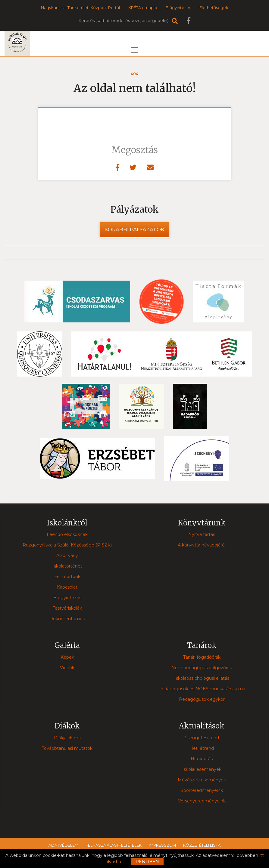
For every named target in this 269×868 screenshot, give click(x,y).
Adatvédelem (63, 845)
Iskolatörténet (67, 566)
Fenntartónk (67, 577)
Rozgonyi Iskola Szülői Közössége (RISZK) (67, 545)
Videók (67, 668)
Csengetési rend (202, 738)
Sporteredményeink (202, 790)
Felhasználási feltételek (114, 845)
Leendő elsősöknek (67, 534)
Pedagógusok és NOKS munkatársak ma (202, 689)
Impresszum (162, 845)
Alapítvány (67, 556)
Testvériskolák (67, 608)
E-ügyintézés (178, 8)
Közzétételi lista (202, 845)
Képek (67, 657)
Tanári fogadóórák (202, 657)
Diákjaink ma (67, 738)
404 (134, 74)
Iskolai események (202, 769)
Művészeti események (202, 780)
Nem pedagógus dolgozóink (202, 668)
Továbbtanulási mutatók (67, 748)
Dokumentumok (67, 619)
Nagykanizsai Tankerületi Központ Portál (80, 8)
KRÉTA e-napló (143, 8)
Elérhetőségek (214, 8)
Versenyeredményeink (202, 801)
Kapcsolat (67, 587)
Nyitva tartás (202, 534)
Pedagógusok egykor (202, 699)
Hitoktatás (202, 759)
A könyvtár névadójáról (202, 545)
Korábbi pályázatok (134, 229)
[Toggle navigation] (135, 50)
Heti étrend (202, 748)
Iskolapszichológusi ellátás (202, 678)
